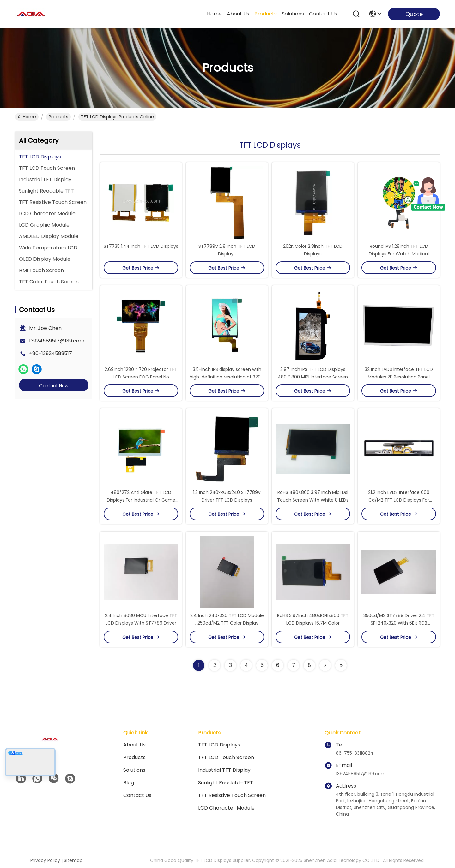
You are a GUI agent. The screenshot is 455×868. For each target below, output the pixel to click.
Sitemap (73, 860)
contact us (323, 14)
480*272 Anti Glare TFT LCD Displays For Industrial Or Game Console (141, 500)
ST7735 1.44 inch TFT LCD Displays (141, 246)
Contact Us (137, 795)
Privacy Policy (45, 860)
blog (129, 783)
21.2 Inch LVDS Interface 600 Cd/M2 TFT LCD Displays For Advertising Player (399, 500)
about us (238, 14)
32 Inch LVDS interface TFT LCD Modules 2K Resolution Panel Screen (399, 377)
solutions (293, 14)
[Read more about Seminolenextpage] (325, 665)
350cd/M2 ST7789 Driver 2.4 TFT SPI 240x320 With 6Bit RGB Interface (399, 623)
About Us (134, 745)
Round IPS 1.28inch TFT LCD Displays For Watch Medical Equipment (399, 254)
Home (214, 14)
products (266, 14)
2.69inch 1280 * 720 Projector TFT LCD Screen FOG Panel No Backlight (141, 377)
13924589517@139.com (57, 341)
